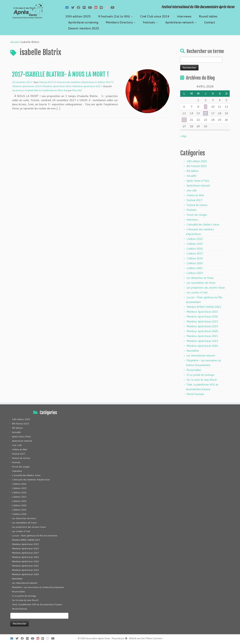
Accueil (15, 42)
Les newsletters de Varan (201, 283)
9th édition (193, 171)
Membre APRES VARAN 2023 (204, 307)
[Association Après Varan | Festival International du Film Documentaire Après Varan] (28, 12)
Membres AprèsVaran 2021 (202, 336)
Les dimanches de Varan (200, 278)
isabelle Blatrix (34, 90)
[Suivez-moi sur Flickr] (85, 7)
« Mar (183, 136)
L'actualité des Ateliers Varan (203, 224)
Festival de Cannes (197, 205)
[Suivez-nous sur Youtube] (114, 7)
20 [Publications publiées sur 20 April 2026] (184, 120)
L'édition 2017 (104, 82)
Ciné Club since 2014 (155, 16)
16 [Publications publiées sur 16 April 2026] (205, 113)
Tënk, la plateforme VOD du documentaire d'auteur (37, 604)
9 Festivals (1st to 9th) (115, 16)
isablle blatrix (50, 90)
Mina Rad (63, 90)
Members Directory (121, 22)
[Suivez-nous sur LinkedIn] (97, 7)
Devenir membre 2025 (84, 28)
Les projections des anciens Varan (206, 288)
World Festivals (195, 394)
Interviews (184, 16)
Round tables (208, 16)
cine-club (192, 190)
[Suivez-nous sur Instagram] (108, 7)
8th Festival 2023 (196, 166)
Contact (210, 22)
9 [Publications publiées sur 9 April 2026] (206, 107)
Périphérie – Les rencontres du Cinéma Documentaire (38, 587)
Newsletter (193, 351)
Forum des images (197, 215)
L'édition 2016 (195, 249)
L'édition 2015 (195, 244)
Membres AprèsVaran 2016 (57, 86)
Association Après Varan (98, 638)
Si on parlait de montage (200, 375)
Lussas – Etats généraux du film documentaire (35, 536)
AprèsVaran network (181, 22)
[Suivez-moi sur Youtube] (91, 7)
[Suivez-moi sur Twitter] (74, 7)
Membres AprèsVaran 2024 (202, 346)
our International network (201, 356)
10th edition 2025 (78, 16)
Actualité (191, 176)
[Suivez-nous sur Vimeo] (102, 7)
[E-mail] (68, 7)
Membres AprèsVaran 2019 (202, 326)
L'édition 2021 (195, 268)
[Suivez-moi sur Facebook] (80, 7)
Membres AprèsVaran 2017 (88, 86)
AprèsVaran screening (83, 22)
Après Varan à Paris (198, 181)
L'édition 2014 (195, 239)
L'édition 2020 (195, 263)
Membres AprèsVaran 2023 (202, 341)
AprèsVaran (18, 90)
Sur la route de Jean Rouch (202, 380)
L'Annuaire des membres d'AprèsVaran (75, 82)
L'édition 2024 (195, 273)
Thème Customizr (154, 638)
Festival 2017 (46, 82)
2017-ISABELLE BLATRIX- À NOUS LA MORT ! (60, 74)
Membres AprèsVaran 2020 (202, 331)
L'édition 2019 (195, 258)
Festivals (150, 22)
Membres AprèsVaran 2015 (27, 86)
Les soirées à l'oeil (197, 292)
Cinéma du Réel (195, 195)
